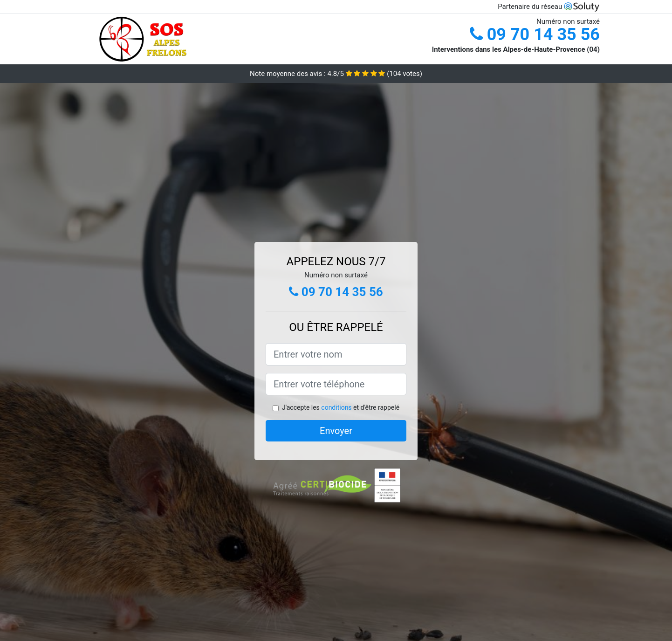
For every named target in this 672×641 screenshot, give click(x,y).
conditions (336, 407)
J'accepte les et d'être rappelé (341, 407)
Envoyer (336, 431)
